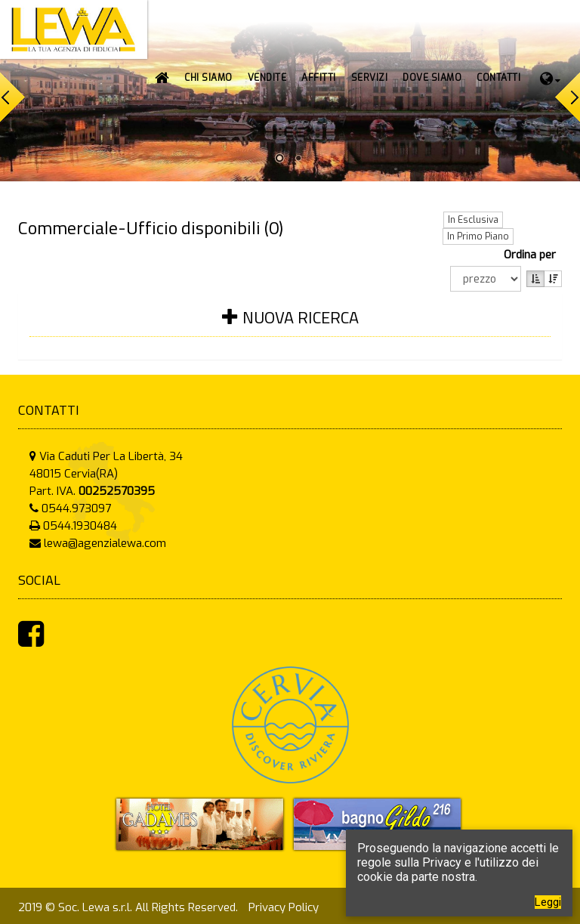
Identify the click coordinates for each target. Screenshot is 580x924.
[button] (267, 78)
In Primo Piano (478, 236)
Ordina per (533, 255)
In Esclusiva (473, 220)
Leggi (548, 902)
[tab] (290, 327)
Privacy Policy (284, 907)
